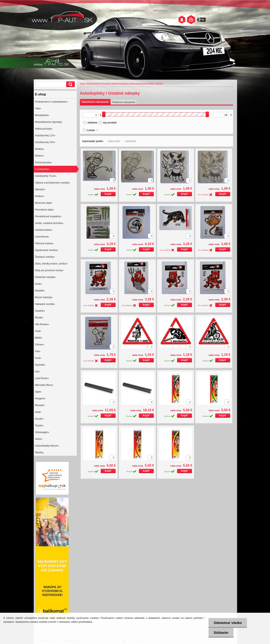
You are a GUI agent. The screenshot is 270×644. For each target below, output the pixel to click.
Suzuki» (39, 419)
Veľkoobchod (160, 10)
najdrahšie (131, 141)
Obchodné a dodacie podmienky (127, 10)
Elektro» (39, 156)
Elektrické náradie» (45, 277)
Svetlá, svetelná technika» (49, 223)
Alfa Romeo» (42, 324)
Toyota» (39, 426)
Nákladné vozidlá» (45, 304)
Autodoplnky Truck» (46, 176)
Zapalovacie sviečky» (47, 250)
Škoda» (39, 318)
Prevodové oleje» (44, 210)
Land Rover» (42, 378)
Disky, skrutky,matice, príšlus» (51, 264)
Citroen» (40, 345)
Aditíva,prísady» (44, 129)
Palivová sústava (44, 243)
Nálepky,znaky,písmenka (133, 83)
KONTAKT (207, 10)
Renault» (40, 405)
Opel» (38, 392)
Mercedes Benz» (44, 385)
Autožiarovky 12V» (45, 136)
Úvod (83, 83)
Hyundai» (40, 365)
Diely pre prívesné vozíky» (49, 270)
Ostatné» (40, 311)
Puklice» (40, 196)
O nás (98, 10)
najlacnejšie (114, 141)
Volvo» (39, 439)
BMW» (39, 338)
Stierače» (40, 189)
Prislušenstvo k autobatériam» (51, 102)
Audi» (38, 331)
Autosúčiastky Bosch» (47, 446)
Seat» (38, 412)
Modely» (40, 149)
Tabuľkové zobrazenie (95, 102)
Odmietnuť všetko (228, 623)
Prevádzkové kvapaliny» (48, 216)
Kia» (37, 372)
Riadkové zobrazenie (124, 102)
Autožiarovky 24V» (45, 142)
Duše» (38, 284)
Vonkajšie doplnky (110, 83)
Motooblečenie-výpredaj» (49, 122)
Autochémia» (42, 237)
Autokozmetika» (44, 230)
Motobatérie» (42, 115)
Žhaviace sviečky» (45, 257)
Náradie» (40, 291)
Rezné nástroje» (44, 297)
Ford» (38, 358)
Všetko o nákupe (184, 10)
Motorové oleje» (44, 203)
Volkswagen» (42, 432)
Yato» (38, 109)
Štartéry (39, 452)
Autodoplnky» (42, 169)
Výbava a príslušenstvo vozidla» (52, 183)
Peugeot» (40, 399)
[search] (70, 84)
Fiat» (38, 351)
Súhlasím (221, 633)
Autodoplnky (93, 83)
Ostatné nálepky (155, 83)
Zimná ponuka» (43, 162)
